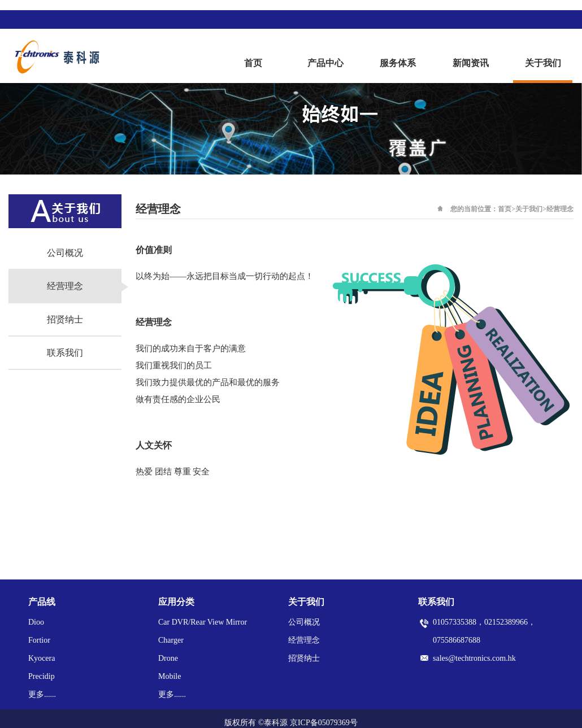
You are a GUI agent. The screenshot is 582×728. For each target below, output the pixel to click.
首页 (253, 63)
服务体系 (398, 63)
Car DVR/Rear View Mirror (203, 622)
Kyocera (42, 658)
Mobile (170, 676)
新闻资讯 (471, 63)
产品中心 (325, 63)
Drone (168, 658)
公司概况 (65, 253)
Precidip (42, 676)
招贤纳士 (65, 319)
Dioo (36, 622)
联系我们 (65, 353)
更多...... (42, 694)
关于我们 (543, 63)
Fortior (39, 640)
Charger (171, 640)
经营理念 (65, 286)
